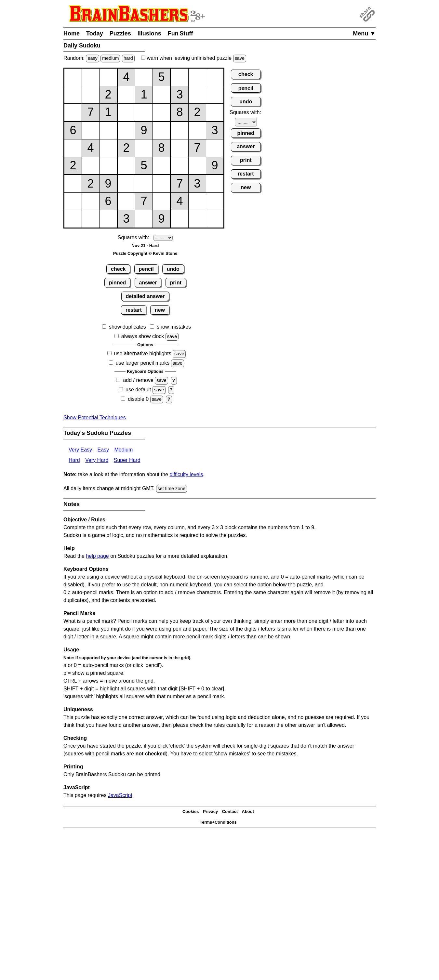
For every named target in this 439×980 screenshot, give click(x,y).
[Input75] (144, 184)
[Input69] (215, 166)
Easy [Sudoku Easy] (103, 450)
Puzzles (120, 33)
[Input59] (215, 148)
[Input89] (215, 201)
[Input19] (215, 77)
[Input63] (108, 166)
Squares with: (133, 237)
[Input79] (215, 184)
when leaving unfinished (194, 58)
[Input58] (197, 148)
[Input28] (197, 95)
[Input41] (73, 131)
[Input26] (161, 95)
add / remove (138, 380)
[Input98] (197, 219)
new (160, 310)
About (248, 811)
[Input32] (91, 112)
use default (138, 390)
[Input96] (161, 219)
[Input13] (108, 77)
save (240, 58)
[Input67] (180, 166)
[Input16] (161, 77)
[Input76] (161, 184)
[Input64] (126, 166)
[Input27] (180, 95)
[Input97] (180, 219)
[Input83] (108, 201)
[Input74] (126, 184)
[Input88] (197, 201)
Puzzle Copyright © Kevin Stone (145, 253)
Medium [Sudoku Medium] (124, 450)
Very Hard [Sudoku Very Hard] (97, 460)
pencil (146, 269)
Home (72, 33)
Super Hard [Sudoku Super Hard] (127, 460)
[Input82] (91, 201)
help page (97, 556)
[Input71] (73, 184)
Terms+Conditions (218, 822)
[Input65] (144, 166)
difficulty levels (186, 474)
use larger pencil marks (143, 363)
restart (134, 310)
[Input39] (215, 112)
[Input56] (161, 148)
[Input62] (91, 166)
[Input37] (180, 112)
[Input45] (144, 131)
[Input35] (144, 112)
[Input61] (73, 166)
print (176, 283)
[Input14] (126, 77)
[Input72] (91, 184)
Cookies (191, 811)
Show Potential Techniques (95, 418)
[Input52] (91, 148)
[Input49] (215, 131)
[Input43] (108, 131)
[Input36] (161, 112)
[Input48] (197, 131)
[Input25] (144, 95)
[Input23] (108, 95)
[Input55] (144, 148)
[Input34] (126, 112)
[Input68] (197, 166)
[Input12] (91, 77)
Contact (230, 811)
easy (92, 58)
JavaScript (120, 795)
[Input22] (91, 95)
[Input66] (161, 166)
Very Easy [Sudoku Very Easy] (80, 450)
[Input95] (144, 219)
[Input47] (180, 131)
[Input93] (108, 219)
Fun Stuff (180, 33)
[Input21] (73, 95)
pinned (117, 283)
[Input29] (215, 95)
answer (148, 283)
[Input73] (108, 184)
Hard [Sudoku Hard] (74, 460)
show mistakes (174, 327)
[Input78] (197, 184)
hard (128, 58)
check (118, 269)
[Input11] (73, 77)
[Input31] (73, 112)
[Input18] (197, 77)
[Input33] (108, 112)
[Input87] (180, 201)
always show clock (143, 336)
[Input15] (144, 77)
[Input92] (91, 219)
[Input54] (126, 148)
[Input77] (180, 184)
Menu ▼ (364, 33)
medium (110, 58)
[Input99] (215, 219)
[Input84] (126, 201)
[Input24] (126, 95)
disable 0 (138, 399)
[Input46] (161, 131)
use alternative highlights (143, 353)
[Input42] (91, 131)
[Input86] (161, 201)
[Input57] (180, 148)
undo (173, 269)
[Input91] (73, 219)
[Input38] (197, 112)
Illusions (149, 33)
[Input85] (144, 201)
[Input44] (126, 131)
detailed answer (145, 296)
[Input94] (126, 219)
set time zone (172, 489)
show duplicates (127, 327)
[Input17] (180, 77)
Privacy (210, 811)
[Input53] (108, 148)
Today (95, 33)
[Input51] (73, 148)
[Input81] (73, 201)
